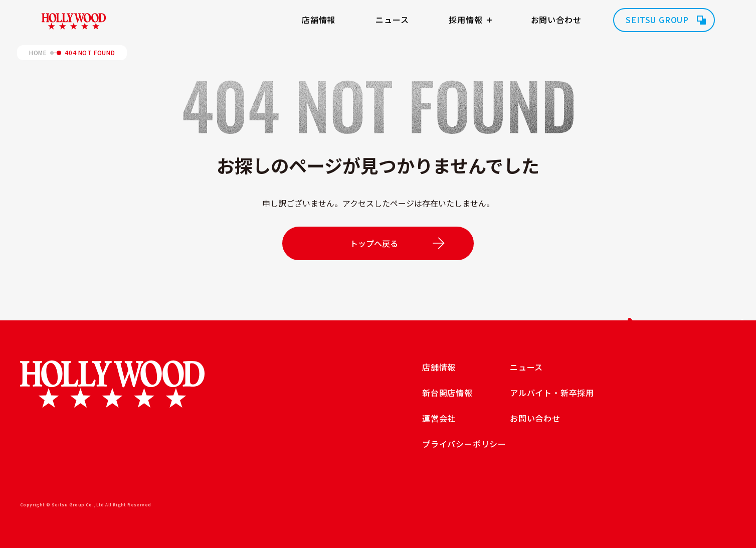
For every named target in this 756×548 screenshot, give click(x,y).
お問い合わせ (556, 20)
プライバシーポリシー (464, 444)
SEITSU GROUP (657, 20)
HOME (38, 53)
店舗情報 (319, 20)
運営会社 (439, 418)
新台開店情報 (447, 393)
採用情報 (465, 20)
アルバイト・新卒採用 (552, 393)
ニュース (392, 20)
